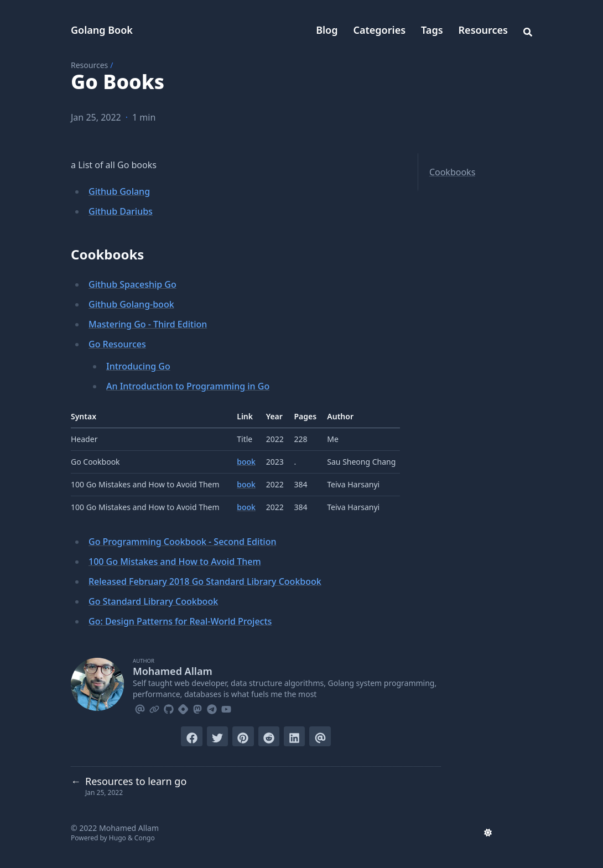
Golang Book (102, 30)
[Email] (140, 708)
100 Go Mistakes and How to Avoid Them (175, 562)
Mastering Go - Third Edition (148, 324)
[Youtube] (226, 708)
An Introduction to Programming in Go (188, 386)
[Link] (154, 708)
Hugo (118, 838)
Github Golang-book (131, 304)
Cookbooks (452, 172)
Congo (145, 838)
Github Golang (119, 191)
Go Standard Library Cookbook (153, 601)
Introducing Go (138, 366)
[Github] (169, 708)
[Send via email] (320, 736)
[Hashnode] (183, 708)
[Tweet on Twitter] (217, 736)
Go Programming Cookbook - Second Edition (182, 542)
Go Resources (117, 344)
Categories (380, 30)
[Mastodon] (197, 708)
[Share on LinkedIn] (294, 736)
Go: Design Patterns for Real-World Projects (180, 621)
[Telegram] (212, 708)
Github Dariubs (121, 211)
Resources (483, 30)
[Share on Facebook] (191, 736)
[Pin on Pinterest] (243, 736)
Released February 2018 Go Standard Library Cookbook (205, 581)
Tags (432, 30)
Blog (327, 30)
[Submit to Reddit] (269, 736)
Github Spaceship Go (132, 284)
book (246, 462)
